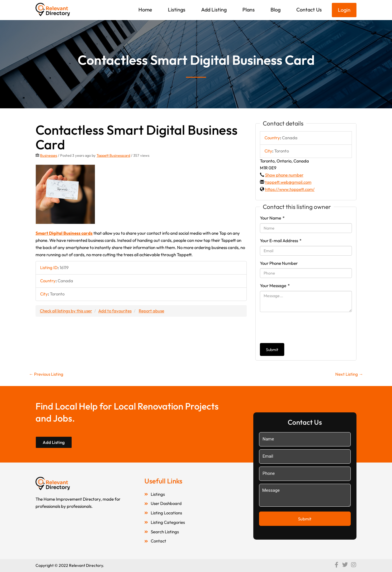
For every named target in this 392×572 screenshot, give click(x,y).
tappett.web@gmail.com (288, 182)
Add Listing (214, 10)
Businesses (49, 155)
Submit (272, 350)
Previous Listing (46, 374)
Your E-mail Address (281, 241)
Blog (276, 10)
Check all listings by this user (66, 311)
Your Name (272, 218)
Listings (177, 10)
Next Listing (349, 374)
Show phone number (284, 175)
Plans (249, 10)
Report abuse (151, 311)
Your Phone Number (279, 263)
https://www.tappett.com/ (290, 189)
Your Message (275, 286)
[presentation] (303, 328)
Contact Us (309, 10)
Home (145, 10)
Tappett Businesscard (113, 155)
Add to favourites (115, 311)
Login (344, 10)
